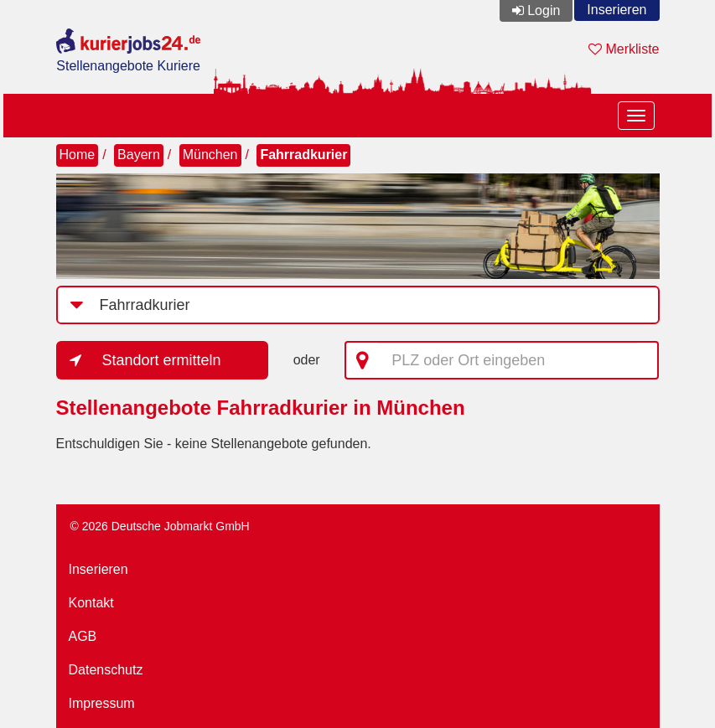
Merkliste (624, 49)
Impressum (102, 703)
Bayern (139, 155)
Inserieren (617, 10)
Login (544, 10)
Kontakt (91, 603)
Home (78, 155)
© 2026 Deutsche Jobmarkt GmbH (160, 526)
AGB (83, 636)
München (210, 155)
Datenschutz (106, 670)
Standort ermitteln (162, 360)
